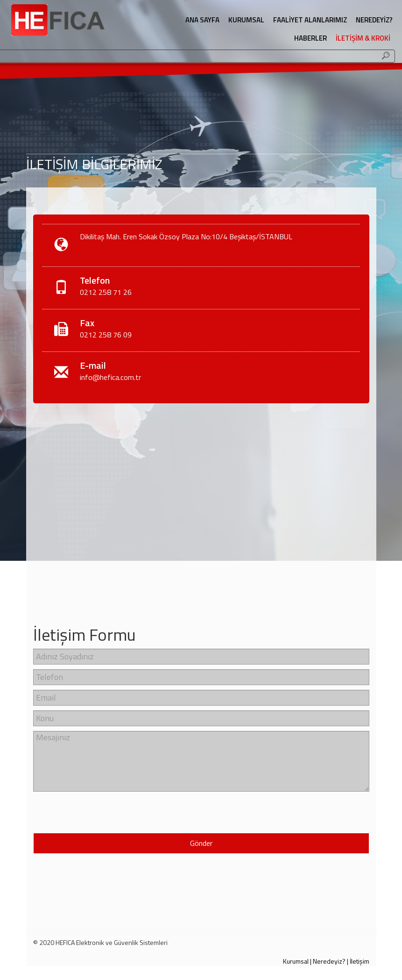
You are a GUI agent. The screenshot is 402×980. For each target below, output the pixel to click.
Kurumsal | (297, 961)
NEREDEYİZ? (374, 20)
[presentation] (88, 810)
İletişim (360, 961)
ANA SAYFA (202, 20)
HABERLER (310, 38)
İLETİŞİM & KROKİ (363, 38)
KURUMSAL (246, 20)
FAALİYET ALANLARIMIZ (310, 20)
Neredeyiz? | (331, 961)
